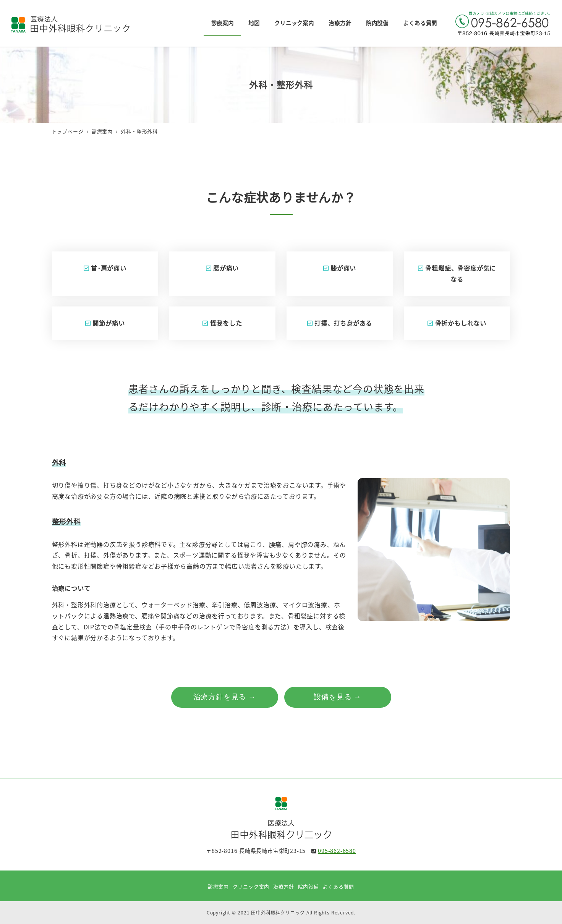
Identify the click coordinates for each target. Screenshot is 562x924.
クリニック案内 (251, 886)
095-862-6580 (337, 851)
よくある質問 (338, 886)
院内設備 (309, 886)
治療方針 (284, 886)
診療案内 (218, 886)
